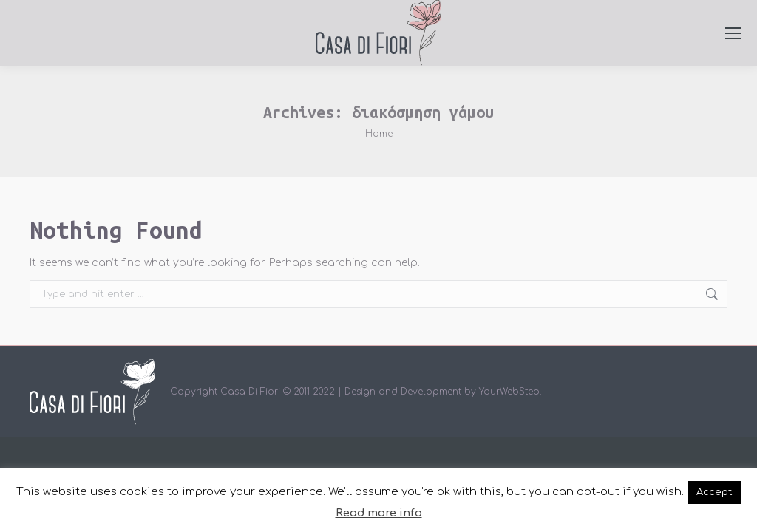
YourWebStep (509, 392)
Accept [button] (714, 492)
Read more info (379, 513)
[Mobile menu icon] (733, 33)
